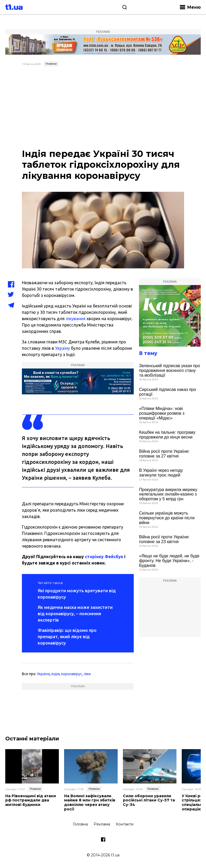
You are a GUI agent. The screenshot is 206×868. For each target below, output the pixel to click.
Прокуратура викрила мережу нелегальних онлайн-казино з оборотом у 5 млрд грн (168, 494)
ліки (87, 674)
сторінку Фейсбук (104, 557)
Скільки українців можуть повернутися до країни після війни (167, 518)
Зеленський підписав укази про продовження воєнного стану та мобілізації (169, 370)
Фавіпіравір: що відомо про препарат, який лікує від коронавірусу (67, 636)
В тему (148, 353)
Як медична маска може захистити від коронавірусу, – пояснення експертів (75, 613)
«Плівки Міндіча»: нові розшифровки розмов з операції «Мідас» (162, 413)
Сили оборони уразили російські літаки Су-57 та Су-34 (149, 800)
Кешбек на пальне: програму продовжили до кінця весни (167, 435)
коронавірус (72, 674)
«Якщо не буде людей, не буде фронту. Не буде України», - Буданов (169, 561)
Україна (43, 674)
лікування (76, 319)
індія (56, 674)
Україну (63, 348)
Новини (51, 64)
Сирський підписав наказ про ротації (167, 392)
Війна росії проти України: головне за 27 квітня (164, 454)
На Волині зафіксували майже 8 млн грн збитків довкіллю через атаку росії (90, 803)
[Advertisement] (103, 108)
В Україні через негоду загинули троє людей (161, 473)
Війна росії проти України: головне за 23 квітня (164, 539)
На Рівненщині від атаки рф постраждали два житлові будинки (31, 800)
